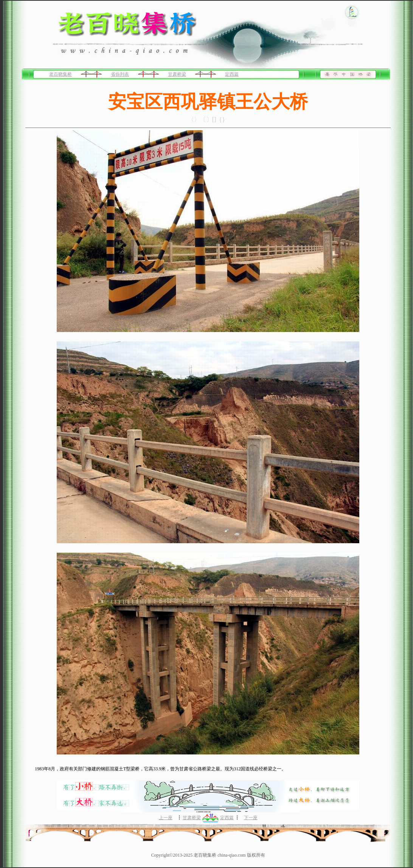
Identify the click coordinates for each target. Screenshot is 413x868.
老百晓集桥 (61, 74)
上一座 (166, 818)
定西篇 (232, 74)
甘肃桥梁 (177, 74)
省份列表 (120, 74)
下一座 (251, 818)
